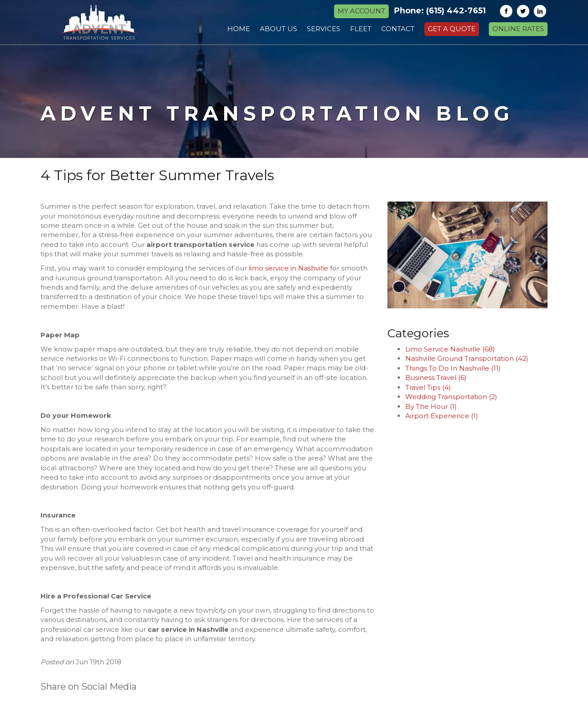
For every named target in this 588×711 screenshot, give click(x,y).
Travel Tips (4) (428, 387)
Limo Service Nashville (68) (450, 349)
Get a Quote (452, 29)
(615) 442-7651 (456, 11)
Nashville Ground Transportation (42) (467, 358)
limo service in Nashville (288, 268)
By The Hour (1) (431, 406)
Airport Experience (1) (442, 416)
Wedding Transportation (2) (451, 397)
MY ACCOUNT (361, 11)
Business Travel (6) (436, 378)
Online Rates (518, 29)
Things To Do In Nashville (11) (453, 368)
